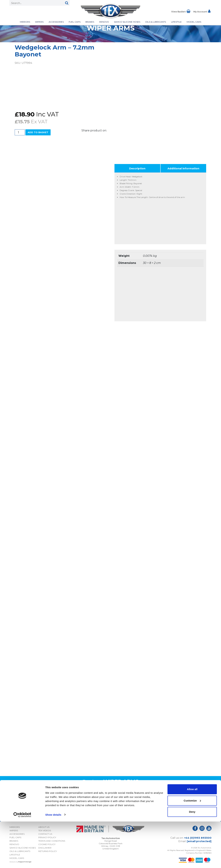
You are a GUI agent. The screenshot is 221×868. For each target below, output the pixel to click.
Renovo (104, 22)
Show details (53, 861)
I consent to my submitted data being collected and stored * (180, 804)
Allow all (192, 836)
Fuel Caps (75, 22)
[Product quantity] (20, 132)
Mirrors (25, 22)
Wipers (39, 22)
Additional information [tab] (183, 168)
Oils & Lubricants (156, 22)
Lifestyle (176, 22)
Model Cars (194, 22)
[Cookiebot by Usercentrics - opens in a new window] (22, 861)
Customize (192, 847)
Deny (192, 858)
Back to (110, 782)
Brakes (90, 22)
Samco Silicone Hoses (127, 22)
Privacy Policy (189, 809)
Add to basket (38, 132)
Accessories (56, 22)
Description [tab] (137, 168)
